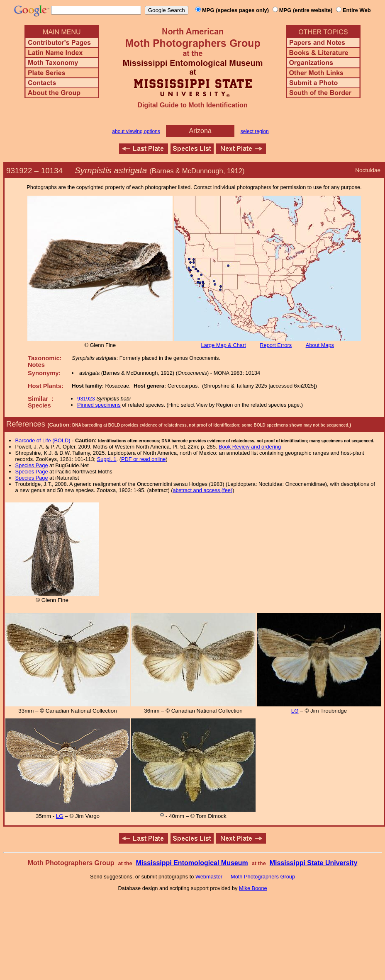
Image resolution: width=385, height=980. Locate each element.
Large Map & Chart (224, 345)
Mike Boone (253, 888)
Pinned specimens (99, 405)
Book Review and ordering (250, 447)
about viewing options (136, 131)
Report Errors (276, 345)
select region (255, 131)
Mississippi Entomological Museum (192, 863)
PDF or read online (143, 459)
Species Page (32, 465)
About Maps (320, 345)
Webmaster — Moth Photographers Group (245, 877)
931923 (86, 399)
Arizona (200, 131)
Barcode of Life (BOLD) (43, 440)
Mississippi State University (314, 863)
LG (295, 711)
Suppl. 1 (107, 459)
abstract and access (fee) (202, 490)
